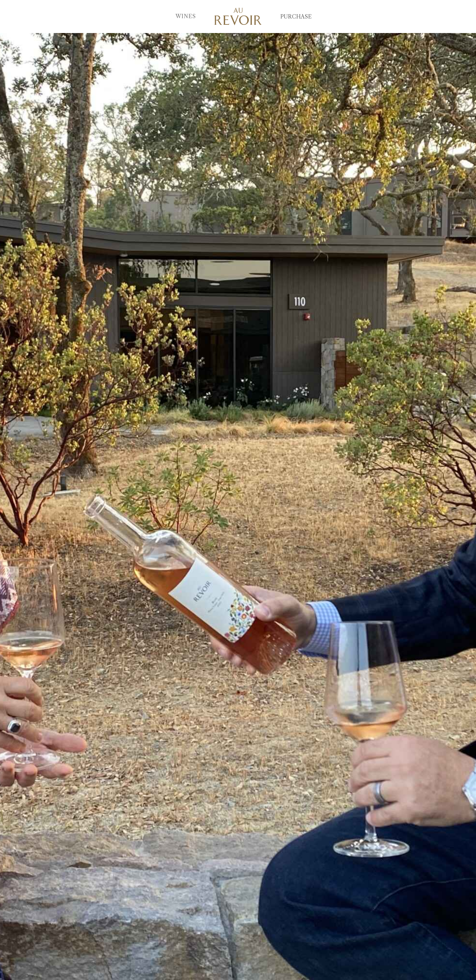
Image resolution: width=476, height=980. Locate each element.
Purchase (296, 17)
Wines (186, 16)
